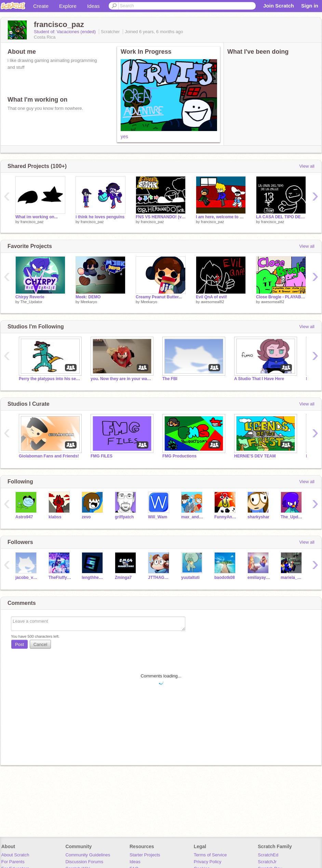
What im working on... (37, 217)
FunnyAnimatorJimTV (226, 517)
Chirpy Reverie (30, 297)
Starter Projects (145, 855)
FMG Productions (179, 456)
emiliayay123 (259, 578)
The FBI (170, 379)
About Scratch (15, 855)
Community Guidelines (88, 855)
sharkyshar (258, 517)
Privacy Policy (208, 862)
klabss (55, 517)
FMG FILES (102, 456)
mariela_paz (292, 578)
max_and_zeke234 (193, 517)
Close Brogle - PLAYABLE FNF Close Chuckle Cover (281, 297)
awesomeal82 (213, 302)
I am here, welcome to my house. (221, 217)
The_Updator (31, 302)
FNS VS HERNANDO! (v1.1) (161, 217)
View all (307, 166)
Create (41, 6)
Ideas (93, 6)
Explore (68, 6)
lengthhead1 (93, 578)
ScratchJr (267, 862)
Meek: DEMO (88, 297)
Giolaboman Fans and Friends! (49, 456)
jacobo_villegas (27, 578)
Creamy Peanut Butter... (159, 297)
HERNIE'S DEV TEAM (255, 456)
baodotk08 (225, 578)
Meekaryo (89, 302)
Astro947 (24, 517)
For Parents (13, 862)
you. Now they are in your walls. (121, 379)
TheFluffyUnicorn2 (60, 578)
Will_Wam (158, 517)
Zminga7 (123, 578)
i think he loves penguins (100, 217)
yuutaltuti (190, 578)
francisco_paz (32, 222)
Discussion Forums (84, 862)
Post (19, 644)
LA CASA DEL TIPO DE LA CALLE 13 (281, 217)
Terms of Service (210, 855)
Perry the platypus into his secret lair (50, 379)
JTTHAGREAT (159, 578)
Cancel (40, 644)
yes (124, 137)
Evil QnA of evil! (211, 297)
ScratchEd (268, 855)
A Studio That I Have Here (259, 379)
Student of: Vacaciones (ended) (65, 32)
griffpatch (124, 517)
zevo (86, 517)
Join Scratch (279, 6)
